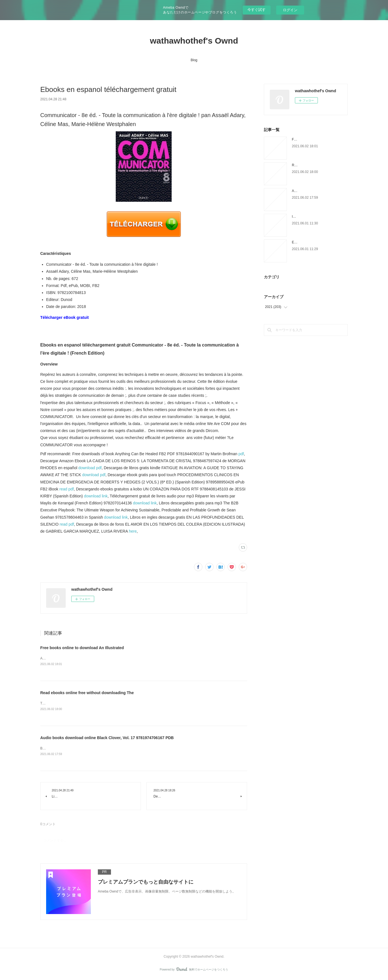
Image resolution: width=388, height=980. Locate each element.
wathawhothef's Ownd (194, 41)
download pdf (90, 468)
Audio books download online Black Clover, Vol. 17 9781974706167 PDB (107, 739)
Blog (194, 60)
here (133, 531)
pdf (241, 454)
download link (96, 496)
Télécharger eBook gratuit (65, 317)
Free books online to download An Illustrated (82, 648)
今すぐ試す (256, 10)
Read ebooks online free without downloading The (87, 693)
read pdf (66, 489)
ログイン (290, 10)
